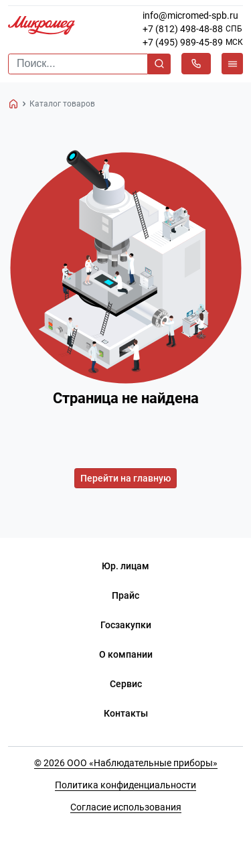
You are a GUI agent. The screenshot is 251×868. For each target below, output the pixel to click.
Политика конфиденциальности (125, 785)
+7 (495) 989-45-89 (183, 42)
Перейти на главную (125, 478)
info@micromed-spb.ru (190, 15)
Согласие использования (126, 807)
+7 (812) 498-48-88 (183, 29)
